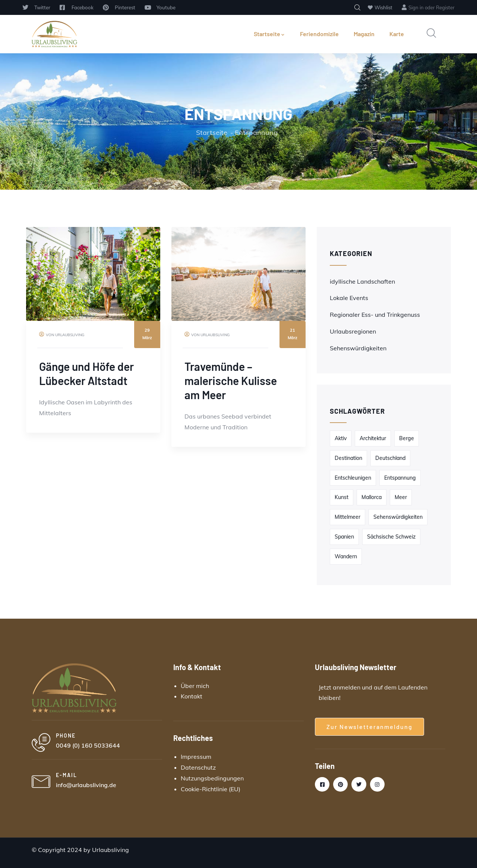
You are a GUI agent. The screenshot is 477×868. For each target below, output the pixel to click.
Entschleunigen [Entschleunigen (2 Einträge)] (353, 478)
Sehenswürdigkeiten (358, 348)
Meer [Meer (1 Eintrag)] (401, 497)
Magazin (364, 34)
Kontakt (192, 696)
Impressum (196, 757)
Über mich (195, 686)
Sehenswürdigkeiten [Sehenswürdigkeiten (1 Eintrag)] (398, 517)
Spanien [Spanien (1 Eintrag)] (344, 537)
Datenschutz (198, 767)
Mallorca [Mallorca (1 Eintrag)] (372, 497)
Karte (397, 34)
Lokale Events (349, 298)
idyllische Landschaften (362, 281)
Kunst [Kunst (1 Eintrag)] (342, 497)
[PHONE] (41, 743)
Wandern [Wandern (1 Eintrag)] (346, 556)
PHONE (66, 736)
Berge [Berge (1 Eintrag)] (407, 438)
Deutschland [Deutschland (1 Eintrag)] (390, 458)
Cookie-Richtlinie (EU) (211, 789)
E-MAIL (67, 775)
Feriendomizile (319, 34)
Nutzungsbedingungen (212, 778)
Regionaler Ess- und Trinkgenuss (375, 315)
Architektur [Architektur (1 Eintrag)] (373, 438)
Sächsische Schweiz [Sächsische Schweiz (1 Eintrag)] (391, 537)
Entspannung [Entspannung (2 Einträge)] (400, 478)
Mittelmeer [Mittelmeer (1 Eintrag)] (348, 517)
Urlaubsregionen (353, 331)
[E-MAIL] (41, 782)
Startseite (269, 34)
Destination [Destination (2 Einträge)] (348, 458)
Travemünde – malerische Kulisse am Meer (231, 381)
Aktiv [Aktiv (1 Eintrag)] (341, 438)
